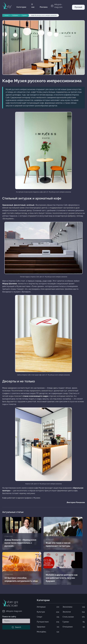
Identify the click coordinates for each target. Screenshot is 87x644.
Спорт (48, 617)
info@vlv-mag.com (12, 611)
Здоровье (48, 627)
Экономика (74, 607)
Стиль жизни (74, 617)
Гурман (74, 622)
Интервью (48, 607)
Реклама (44, 7)
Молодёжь (48, 632)
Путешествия (48, 622)
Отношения (74, 627)
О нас (33, 6)
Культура (48, 612)
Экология (74, 612)
